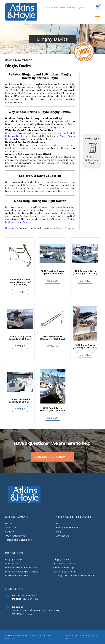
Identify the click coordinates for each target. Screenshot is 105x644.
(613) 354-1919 (30, 599)
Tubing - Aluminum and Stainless (74, 576)
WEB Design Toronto (76, 636)
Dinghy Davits (24, 60)
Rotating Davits (14, 136)
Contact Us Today (52, 457)
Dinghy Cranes (14, 559)
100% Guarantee (15, 536)
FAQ (58, 523)
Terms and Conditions (18, 540)
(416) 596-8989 (27, 595)
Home (8, 60)
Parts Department (64, 572)
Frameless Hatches (17, 576)
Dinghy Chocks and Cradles (22, 572)
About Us (11, 528)
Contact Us (12, 228)
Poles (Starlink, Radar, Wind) (22, 568)
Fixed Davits (67, 136)
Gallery (9, 532)
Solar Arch (12, 563)
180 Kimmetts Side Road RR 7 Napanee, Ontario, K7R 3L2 (36, 612)
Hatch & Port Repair (68, 528)
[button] (97, 16)
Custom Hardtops (64, 568)
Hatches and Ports (65, 563)
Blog (58, 532)
